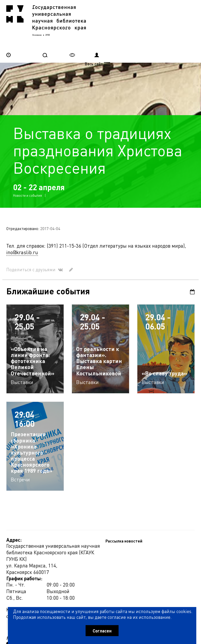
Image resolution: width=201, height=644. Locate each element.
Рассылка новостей (25, 560)
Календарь (192, 268)
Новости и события (27, 172)
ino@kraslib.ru (22, 229)
